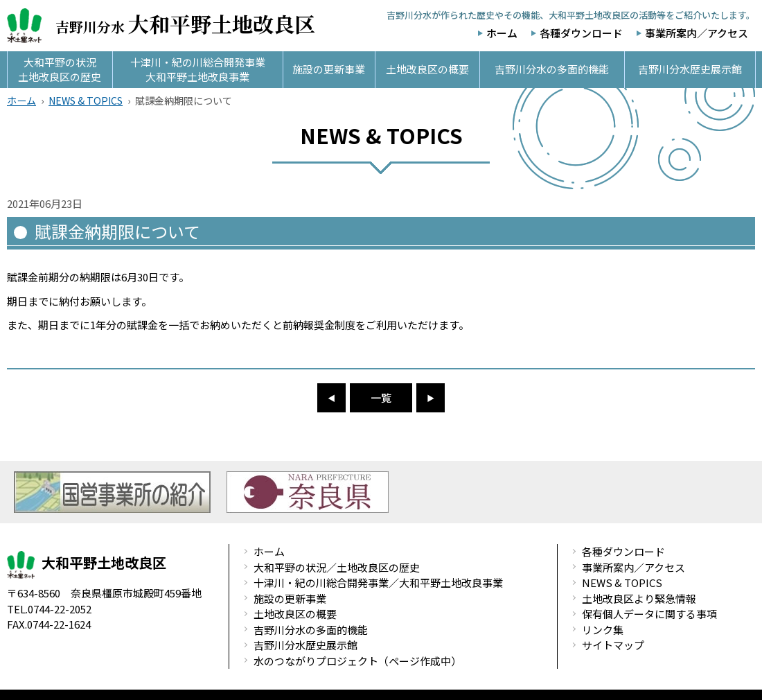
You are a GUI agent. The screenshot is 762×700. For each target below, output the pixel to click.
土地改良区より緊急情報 (639, 598)
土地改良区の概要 (295, 614)
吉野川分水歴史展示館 (305, 645)
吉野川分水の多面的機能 (311, 630)
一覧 (381, 397)
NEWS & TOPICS (86, 100)
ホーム (502, 33)
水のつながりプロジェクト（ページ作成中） (357, 661)
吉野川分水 (161, 26)
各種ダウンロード (581, 33)
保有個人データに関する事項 (649, 614)
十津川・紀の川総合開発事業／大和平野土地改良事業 (378, 583)
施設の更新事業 (290, 598)
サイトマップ (613, 645)
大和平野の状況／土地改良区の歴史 (337, 567)
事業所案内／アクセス (697, 33)
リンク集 (603, 630)
